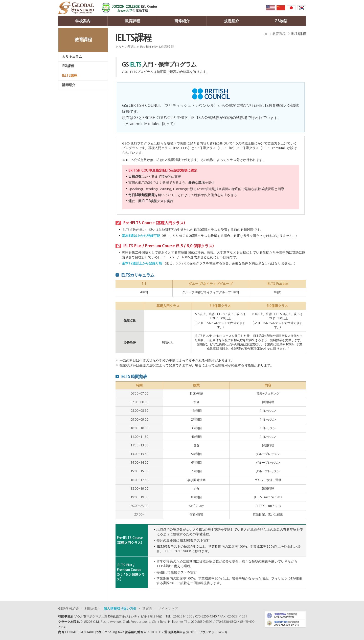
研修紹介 (182, 21)
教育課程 (132, 21)
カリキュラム (72, 57)
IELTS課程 (70, 76)
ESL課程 (68, 66)
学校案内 (83, 21)
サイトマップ (168, 608)
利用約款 (91, 608)
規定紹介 (232, 21)
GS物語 (281, 21)
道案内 (147, 608)
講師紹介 (69, 85)
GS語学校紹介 (69, 608)
